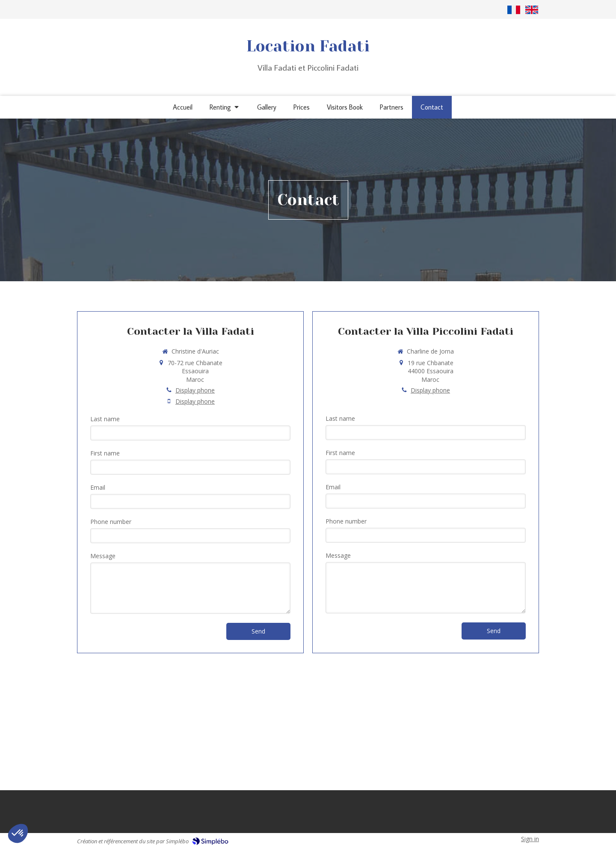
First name (105, 453)
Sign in (530, 839)
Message (103, 556)
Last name (105, 419)
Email (98, 487)
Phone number (111, 522)
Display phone (195, 390)
